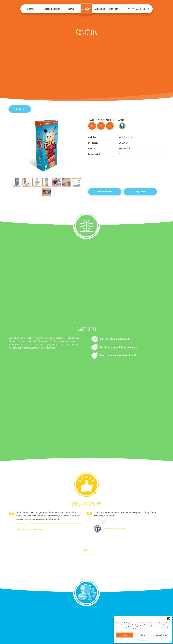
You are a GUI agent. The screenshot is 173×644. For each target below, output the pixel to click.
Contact (114, 9)
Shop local (140, 192)
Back (20, 109)
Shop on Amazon (105, 192)
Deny (143, 635)
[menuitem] (148, 9)
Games (31, 9)
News (71, 9)
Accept (125, 635)
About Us (100, 9)
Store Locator (52, 9)
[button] (169, 619)
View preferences (161, 635)
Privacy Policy (142, 640)
